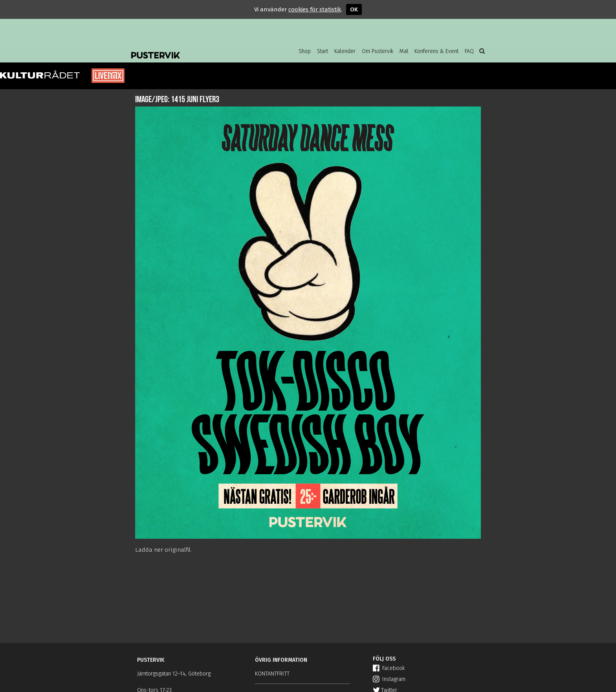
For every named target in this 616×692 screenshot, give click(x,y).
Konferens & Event (436, 51)
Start (323, 51)
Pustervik (194, 49)
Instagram (389, 679)
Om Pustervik (378, 51)
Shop (305, 51)
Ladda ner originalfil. (163, 550)
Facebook (389, 668)
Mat (404, 51)
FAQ (469, 51)
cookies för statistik (315, 9)
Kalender (345, 51)
